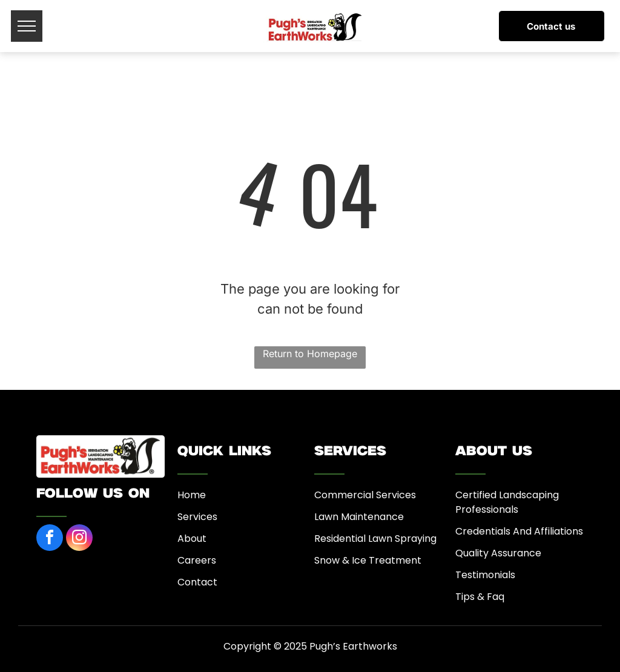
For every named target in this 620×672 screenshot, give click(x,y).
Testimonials (485, 575)
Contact (197, 582)
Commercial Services (365, 495)
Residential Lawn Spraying (375, 539)
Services (197, 517)
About (192, 539)
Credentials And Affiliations (519, 531)
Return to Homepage (310, 354)
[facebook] (50, 539)
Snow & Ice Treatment (368, 560)
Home (192, 495)
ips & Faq (483, 597)
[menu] (27, 26)
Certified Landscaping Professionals (507, 502)
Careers (197, 560)
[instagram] (79, 539)
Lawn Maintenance (359, 517)
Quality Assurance (498, 553)
